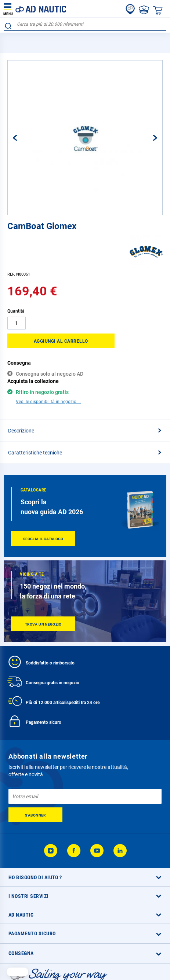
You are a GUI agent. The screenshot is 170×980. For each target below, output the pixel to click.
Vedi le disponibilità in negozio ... (48, 402)
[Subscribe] (35, 815)
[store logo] (35, 9)
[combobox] (85, 24)
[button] (22, 138)
